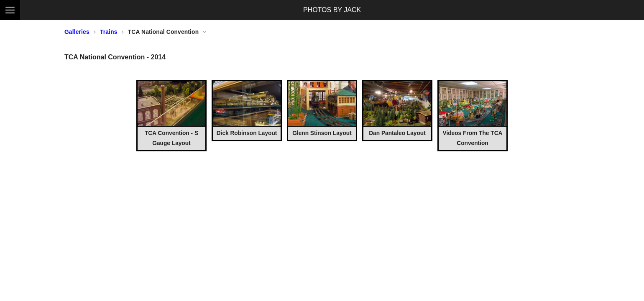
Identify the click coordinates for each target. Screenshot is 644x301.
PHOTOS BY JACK (332, 10)
